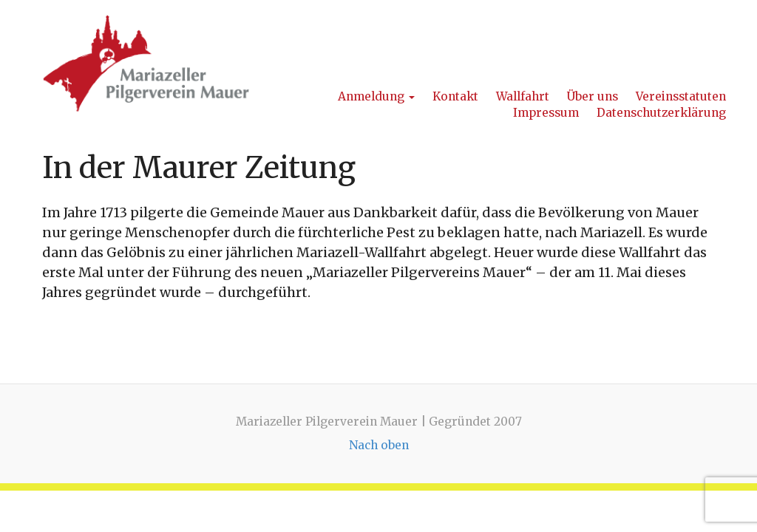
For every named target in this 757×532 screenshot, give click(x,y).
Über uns (593, 96)
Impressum (546, 113)
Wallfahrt (523, 96)
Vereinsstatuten (681, 96)
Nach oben (379, 445)
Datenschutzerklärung (661, 113)
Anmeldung (376, 96)
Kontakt (455, 96)
